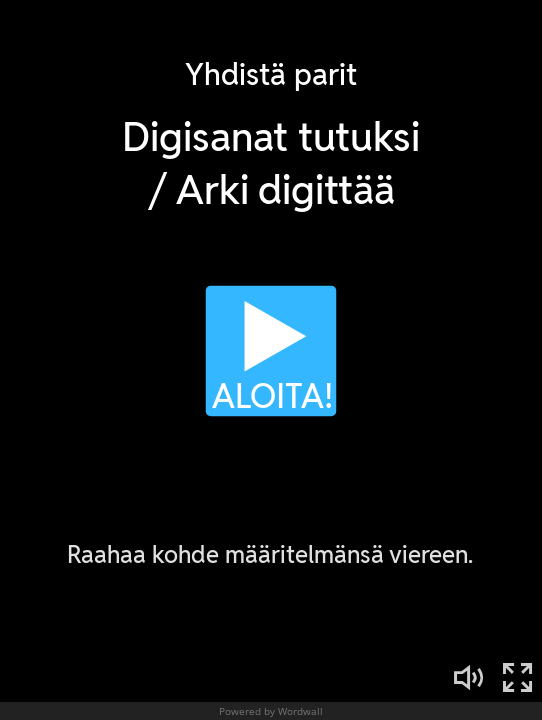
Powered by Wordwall (271, 711)
